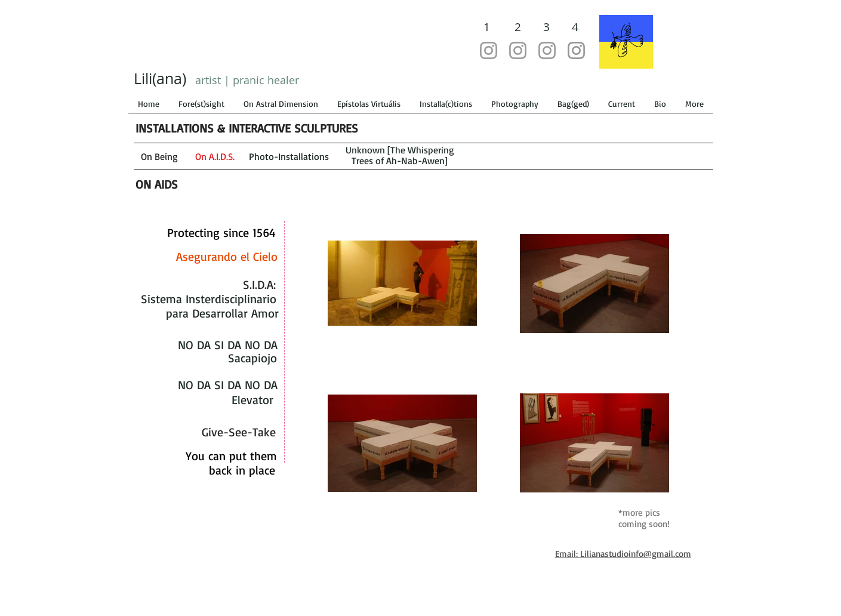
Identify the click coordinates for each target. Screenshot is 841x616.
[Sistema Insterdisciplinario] (209, 299)
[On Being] (159, 156)
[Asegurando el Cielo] (227, 257)
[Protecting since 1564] (222, 233)
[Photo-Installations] (289, 156)
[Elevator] (253, 400)
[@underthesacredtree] (576, 50)
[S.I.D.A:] (259, 285)
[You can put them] (231, 456)
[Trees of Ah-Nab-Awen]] (400, 161)
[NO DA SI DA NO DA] (228, 345)
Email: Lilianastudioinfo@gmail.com (623, 554)
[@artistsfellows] (547, 50)
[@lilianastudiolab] (489, 50)
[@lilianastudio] (518, 50)
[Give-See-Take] (239, 432)
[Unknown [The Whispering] (400, 150)
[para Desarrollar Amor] (222, 313)
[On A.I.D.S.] (215, 156)
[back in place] (242, 470)
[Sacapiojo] (252, 358)
